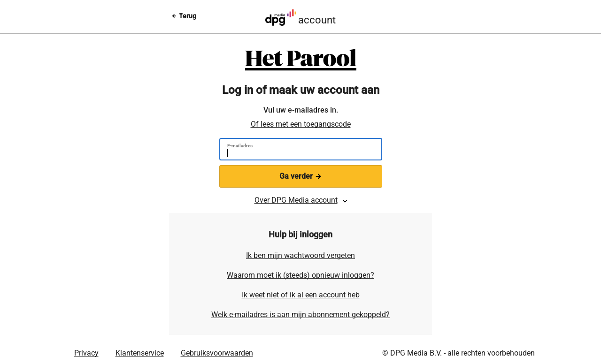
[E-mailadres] (297, 154)
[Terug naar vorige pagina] (184, 16)
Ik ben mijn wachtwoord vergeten (300, 255)
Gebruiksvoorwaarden (217, 353)
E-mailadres (240, 146)
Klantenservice (140, 353)
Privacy (86, 353)
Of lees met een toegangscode (301, 124)
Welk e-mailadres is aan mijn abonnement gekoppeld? (300, 315)
